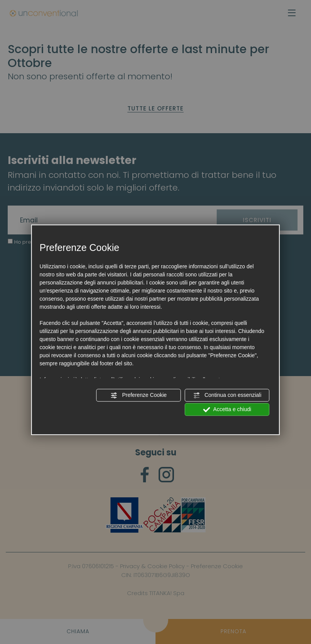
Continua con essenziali (227, 395)
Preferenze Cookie (139, 395)
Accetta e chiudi (227, 410)
